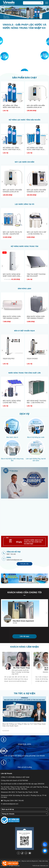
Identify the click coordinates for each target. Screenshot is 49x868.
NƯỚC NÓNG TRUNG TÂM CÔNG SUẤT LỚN (24, 373)
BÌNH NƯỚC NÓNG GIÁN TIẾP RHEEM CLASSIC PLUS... (12, 318)
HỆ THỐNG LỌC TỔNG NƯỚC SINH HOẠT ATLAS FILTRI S (36, 150)
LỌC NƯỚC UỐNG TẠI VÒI (24, 204)
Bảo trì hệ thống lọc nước (36, 437)
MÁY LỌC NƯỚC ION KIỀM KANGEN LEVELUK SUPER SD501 (36, 192)
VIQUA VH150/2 (32, 359)
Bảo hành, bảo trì (12, 437)
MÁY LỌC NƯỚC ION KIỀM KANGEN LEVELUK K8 (36, 106)
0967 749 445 (11, 554)
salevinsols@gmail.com (14, 560)
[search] (42, 3)
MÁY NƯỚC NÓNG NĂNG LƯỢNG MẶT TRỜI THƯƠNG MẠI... (12, 403)
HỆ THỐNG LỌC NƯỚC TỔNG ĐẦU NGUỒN (24, 120)
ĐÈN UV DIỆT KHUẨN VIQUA (24, 331)
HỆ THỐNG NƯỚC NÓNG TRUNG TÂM (24, 246)
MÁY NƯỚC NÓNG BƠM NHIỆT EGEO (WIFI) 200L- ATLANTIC (12, 276)
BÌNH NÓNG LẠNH (24, 289)
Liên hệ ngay (24, 636)
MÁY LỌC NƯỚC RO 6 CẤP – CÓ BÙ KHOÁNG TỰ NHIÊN (37, 234)
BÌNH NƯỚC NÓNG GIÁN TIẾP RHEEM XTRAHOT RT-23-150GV (36, 318)
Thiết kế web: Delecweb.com (40, 866)
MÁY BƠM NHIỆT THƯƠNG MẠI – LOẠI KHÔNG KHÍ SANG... (37, 403)
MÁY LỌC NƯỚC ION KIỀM (24, 162)
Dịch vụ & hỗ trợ (8, 809)
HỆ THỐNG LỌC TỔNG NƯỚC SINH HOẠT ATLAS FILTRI (11, 106)
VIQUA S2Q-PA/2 (9, 359)
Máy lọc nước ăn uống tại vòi (30, 861)
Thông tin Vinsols (8, 814)
